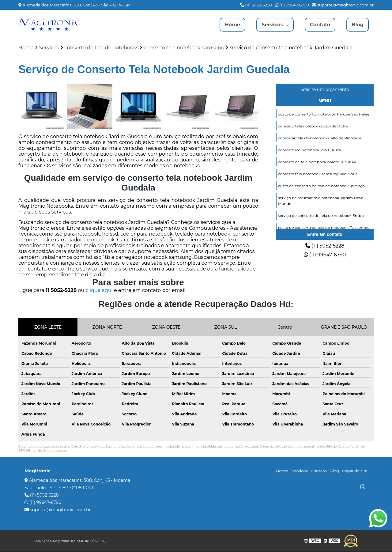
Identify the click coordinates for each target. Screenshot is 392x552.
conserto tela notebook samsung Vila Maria (318, 174)
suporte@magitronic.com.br (343, 5)
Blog (358, 25)
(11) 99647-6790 (292, 5)
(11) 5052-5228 (256, 5)
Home (232, 25)
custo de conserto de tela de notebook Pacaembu (324, 227)
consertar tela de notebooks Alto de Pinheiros (320, 138)
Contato (320, 25)
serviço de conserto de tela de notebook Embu (321, 216)
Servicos (273, 25)
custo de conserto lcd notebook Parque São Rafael (324, 114)
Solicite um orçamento (325, 89)
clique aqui (99, 291)
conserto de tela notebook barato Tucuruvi (317, 162)
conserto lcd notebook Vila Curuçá (310, 150)
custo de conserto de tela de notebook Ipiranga (321, 186)
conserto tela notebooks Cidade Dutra (313, 126)
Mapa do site (355, 471)
